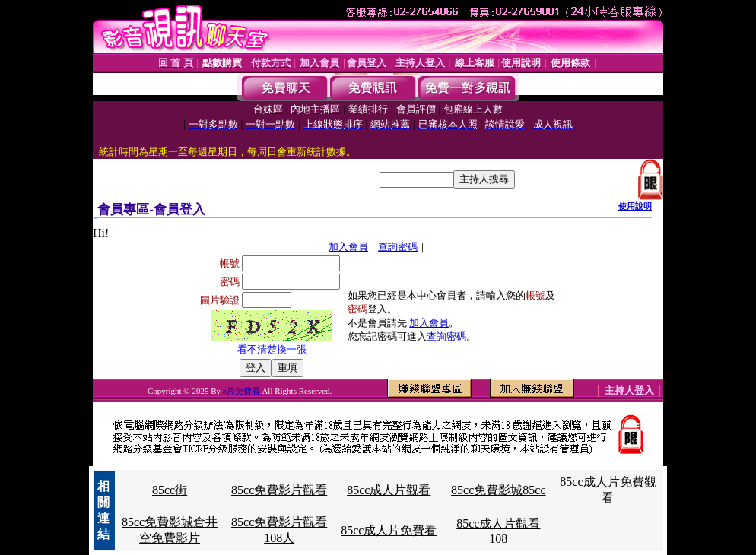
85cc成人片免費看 (389, 530)
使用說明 (635, 206)
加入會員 (348, 247)
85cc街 (170, 490)
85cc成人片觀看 (389, 490)
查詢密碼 (398, 247)
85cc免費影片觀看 (279, 490)
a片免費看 (243, 391)
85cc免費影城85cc (498, 490)
